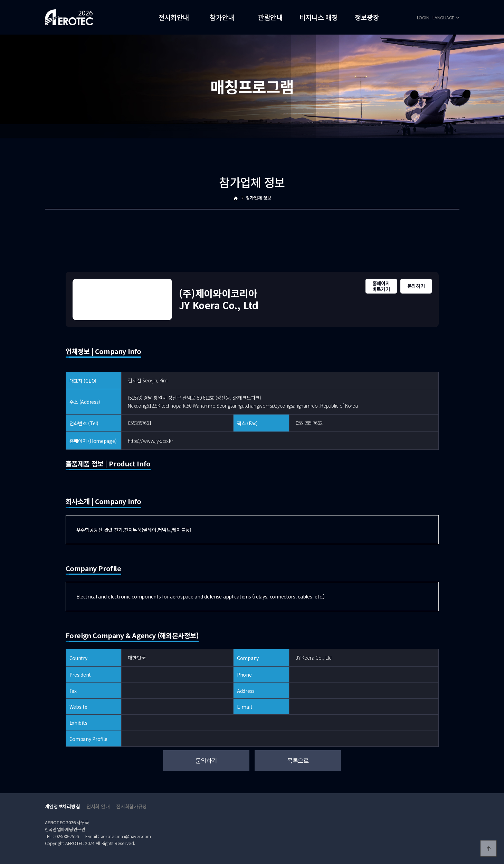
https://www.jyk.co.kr (150, 441)
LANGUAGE (446, 17)
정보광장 (367, 17)
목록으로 (298, 760)
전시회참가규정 (131, 806)
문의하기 (416, 286)
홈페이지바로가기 (381, 286)
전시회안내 (174, 17)
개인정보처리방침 (63, 806)
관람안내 (270, 17)
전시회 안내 (98, 806)
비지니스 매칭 (319, 17)
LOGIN (423, 17)
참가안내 (222, 17)
